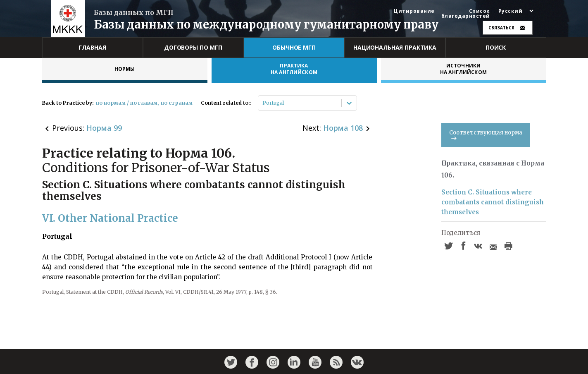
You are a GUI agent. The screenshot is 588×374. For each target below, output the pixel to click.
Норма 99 (104, 128)
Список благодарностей (466, 14)
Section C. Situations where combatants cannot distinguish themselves (493, 202)
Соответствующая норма (486, 135)
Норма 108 (343, 128)
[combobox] (263, 103)
